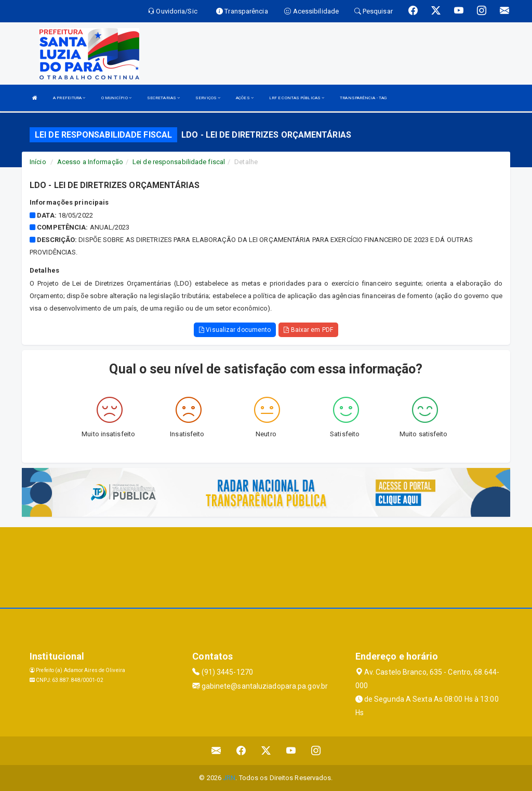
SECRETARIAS (163, 98)
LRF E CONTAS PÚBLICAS (297, 98)
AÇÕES (245, 98)
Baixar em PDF (308, 330)
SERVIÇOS (208, 98)
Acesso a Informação (90, 162)
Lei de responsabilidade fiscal (179, 162)
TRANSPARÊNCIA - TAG (363, 98)
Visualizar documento (235, 330)
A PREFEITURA (69, 98)
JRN (229, 778)
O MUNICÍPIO (116, 98)
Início (38, 162)
